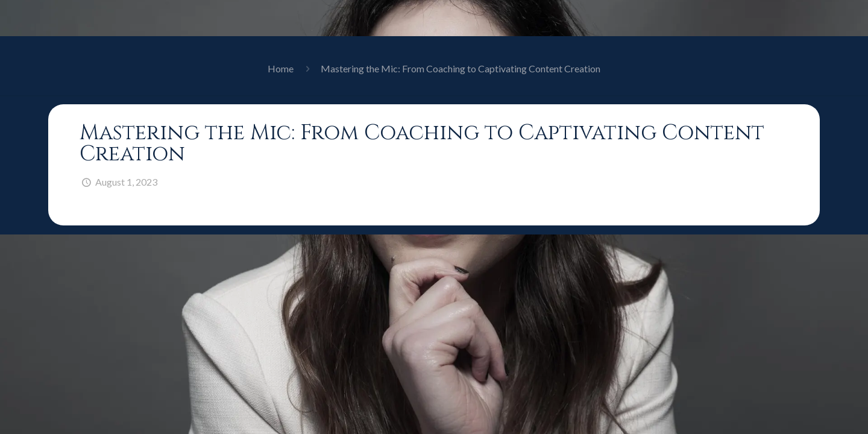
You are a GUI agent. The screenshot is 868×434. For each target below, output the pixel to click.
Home (281, 68)
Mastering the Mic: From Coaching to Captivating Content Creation (461, 68)
